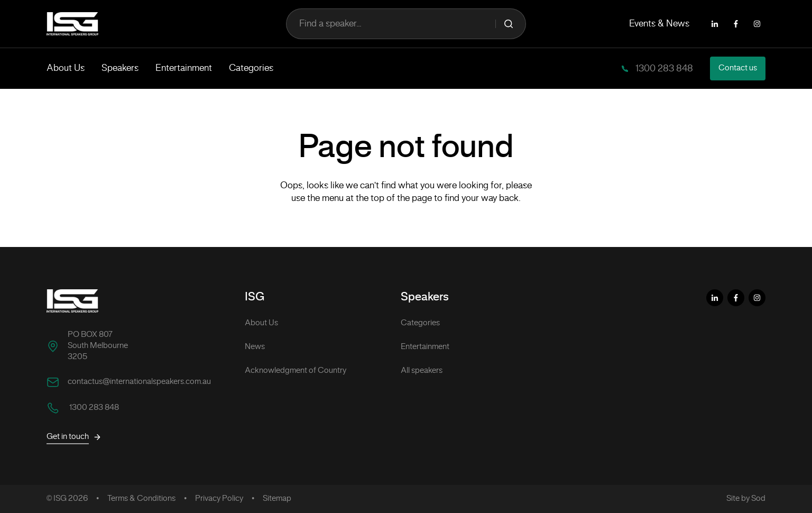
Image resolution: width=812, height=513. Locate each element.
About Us (66, 68)
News (255, 347)
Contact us (738, 68)
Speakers (120, 68)
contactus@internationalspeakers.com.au (139, 382)
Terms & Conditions (141, 499)
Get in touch (74, 437)
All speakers (422, 371)
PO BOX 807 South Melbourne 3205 (98, 346)
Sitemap (277, 499)
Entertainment (184, 68)
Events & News (659, 24)
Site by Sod (746, 499)
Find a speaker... (406, 24)
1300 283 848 (663, 69)
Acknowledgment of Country (296, 371)
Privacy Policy (219, 499)
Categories (251, 68)
